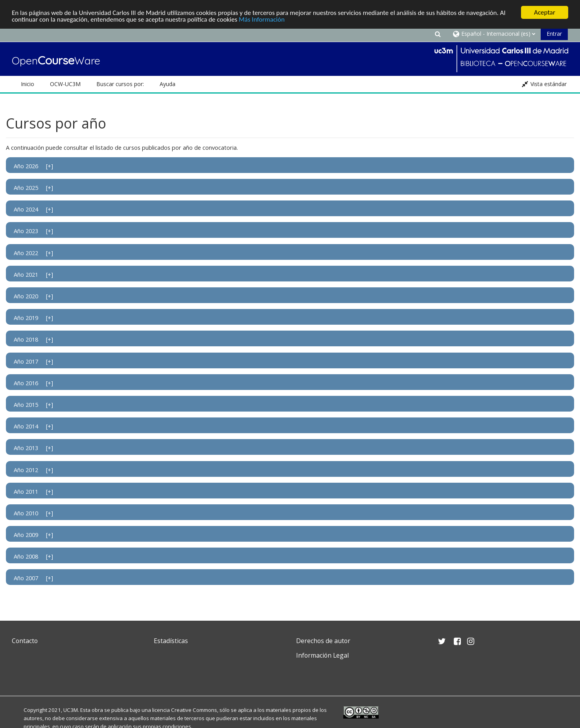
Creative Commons (194, 710)
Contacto (25, 641)
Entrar (554, 34)
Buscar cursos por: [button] (120, 84)
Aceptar (545, 12)
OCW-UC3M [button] (65, 84)
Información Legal (322, 655)
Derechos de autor (323, 641)
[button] (438, 34)
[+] (50, 166)
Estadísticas (171, 641)
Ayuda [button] (168, 84)
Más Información (262, 19)
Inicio (28, 84)
